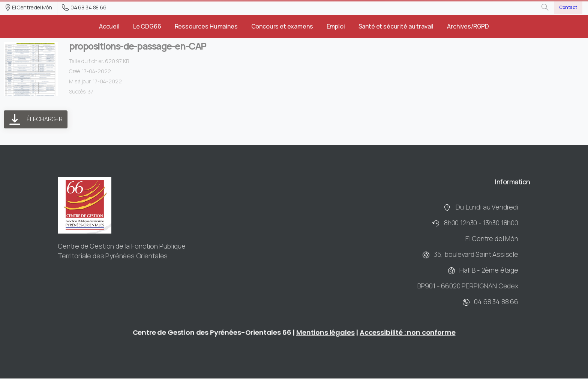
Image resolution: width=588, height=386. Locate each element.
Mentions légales (325, 335)
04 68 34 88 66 (84, 8)
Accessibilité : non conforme (408, 335)
